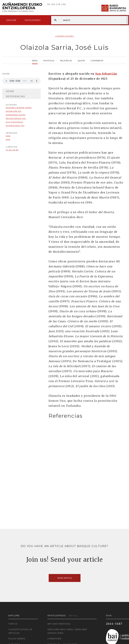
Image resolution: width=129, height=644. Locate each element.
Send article (65, 578)
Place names (17, 639)
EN (64, 4)
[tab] (86, 416)
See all (73, 616)
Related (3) (66, 60)
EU (54, 4)
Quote (81, 60)
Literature (55, 639)
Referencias (15, 96)
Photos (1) (49, 60)
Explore (11, 20)
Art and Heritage (59, 624)
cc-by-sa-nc (12, 150)
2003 (8, 139)
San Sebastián (106, 74)
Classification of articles (21, 631)
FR (59, 4)
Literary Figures (64, 36)
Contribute (97, 60)
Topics (13, 624)
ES (49, 4)
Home (10, 91)
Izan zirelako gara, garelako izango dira (67, 631)
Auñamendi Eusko (22, 8)
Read (35, 60)
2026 (8, 136)
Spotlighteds (33, 20)
